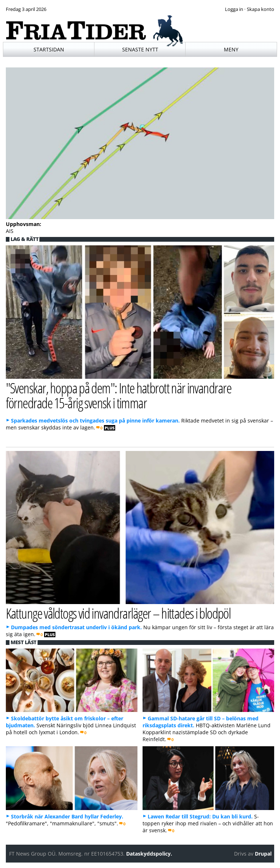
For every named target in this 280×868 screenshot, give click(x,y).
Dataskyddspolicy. (149, 854)
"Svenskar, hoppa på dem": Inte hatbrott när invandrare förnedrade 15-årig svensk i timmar (119, 395)
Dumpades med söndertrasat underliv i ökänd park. (76, 627)
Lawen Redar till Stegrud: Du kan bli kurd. (200, 816)
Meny (231, 49)
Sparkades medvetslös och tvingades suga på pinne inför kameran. (95, 421)
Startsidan (49, 49)
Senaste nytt (140, 49)
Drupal (263, 854)
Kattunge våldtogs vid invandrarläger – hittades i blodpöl (118, 613)
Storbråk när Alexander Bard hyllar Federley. (67, 816)
